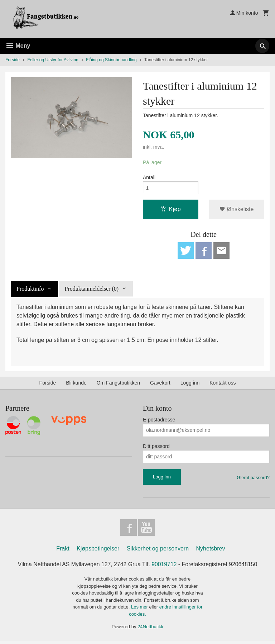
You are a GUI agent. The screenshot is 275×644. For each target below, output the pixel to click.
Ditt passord (156, 448)
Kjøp (171, 210)
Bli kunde (76, 385)
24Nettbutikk (150, 629)
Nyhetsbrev (211, 551)
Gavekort (160, 385)
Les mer (140, 610)
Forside (13, 60)
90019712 (165, 567)
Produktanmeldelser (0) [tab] (91, 290)
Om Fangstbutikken (118, 385)
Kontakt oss (223, 385)
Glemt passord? (253, 479)
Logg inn (190, 385)
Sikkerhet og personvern (158, 551)
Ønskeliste (237, 210)
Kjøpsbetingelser (98, 551)
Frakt (63, 551)
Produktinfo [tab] (30, 290)
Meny (18, 46)
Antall (149, 178)
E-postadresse (159, 421)
